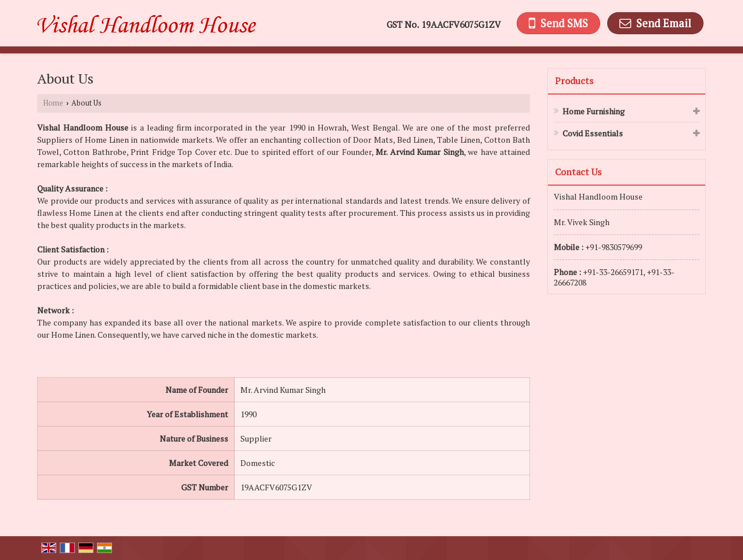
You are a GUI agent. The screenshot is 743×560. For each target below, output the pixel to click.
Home (53, 103)
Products (574, 81)
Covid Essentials (593, 133)
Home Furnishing (594, 111)
